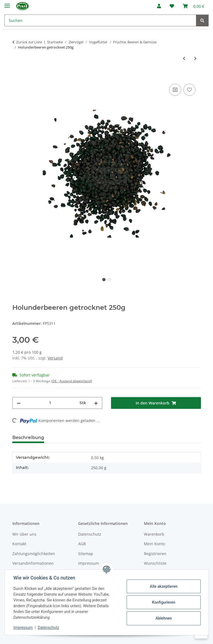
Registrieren (155, 554)
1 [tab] (104, 280)
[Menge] (50, 403)
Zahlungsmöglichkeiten (34, 554)
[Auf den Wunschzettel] (189, 90)
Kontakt (19, 544)
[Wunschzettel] (172, 6)
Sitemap (86, 554)
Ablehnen (164, 618)
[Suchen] (100, 20)
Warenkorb (154, 534)
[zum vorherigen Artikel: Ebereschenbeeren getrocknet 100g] (184, 58)
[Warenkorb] (194, 6)
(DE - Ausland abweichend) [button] (72, 381)
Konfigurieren (164, 602)
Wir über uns (24, 534)
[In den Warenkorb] (17, 76)
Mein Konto (154, 544)
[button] (159, 6)
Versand (55, 358)
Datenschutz (49, 628)
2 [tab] (109, 280)
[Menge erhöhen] (96, 403)
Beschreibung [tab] (28, 438)
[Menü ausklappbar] (7, 3)
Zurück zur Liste (29, 42)
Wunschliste (155, 563)
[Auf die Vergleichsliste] (175, 90)
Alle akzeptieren (164, 586)
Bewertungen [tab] (69, 438)
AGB (82, 544)
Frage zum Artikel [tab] (113, 438)
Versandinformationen (33, 563)
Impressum (23, 628)
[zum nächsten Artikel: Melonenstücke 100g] (195, 58)
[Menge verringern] (19, 403)
